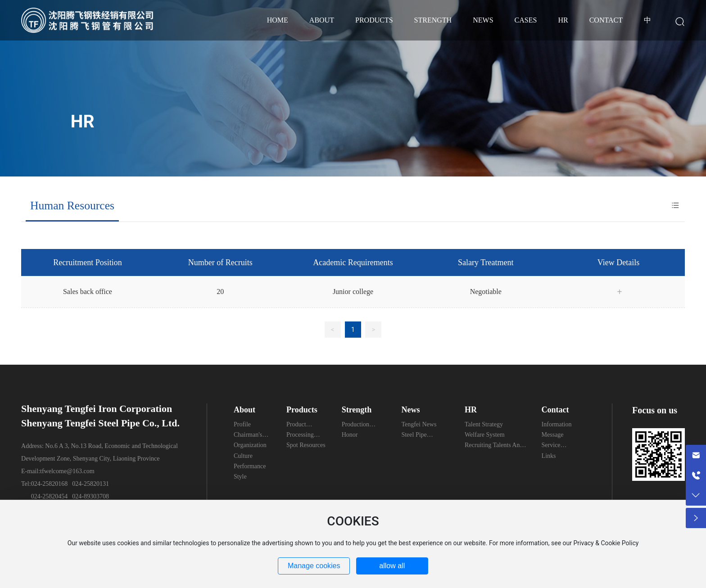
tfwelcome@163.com (67, 471)
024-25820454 (50, 496)
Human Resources (72, 206)
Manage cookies (314, 566)
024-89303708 (91, 496)
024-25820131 (91, 484)
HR (83, 122)
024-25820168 (50, 484)
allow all (392, 566)
